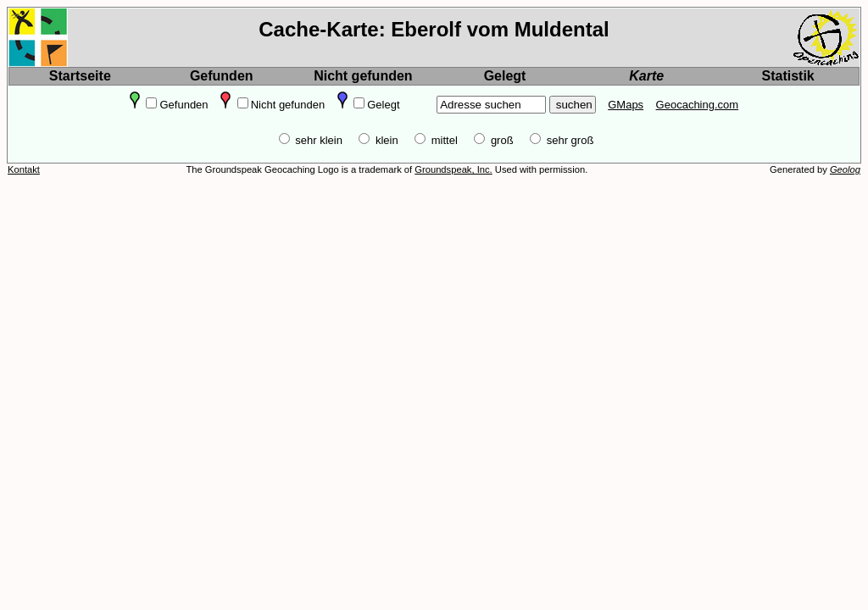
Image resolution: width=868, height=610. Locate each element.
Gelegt (505, 76)
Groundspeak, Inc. (453, 169)
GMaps (626, 105)
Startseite (80, 76)
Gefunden (222, 76)
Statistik (788, 76)
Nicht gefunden (363, 76)
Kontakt (24, 169)
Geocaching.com (698, 105)
